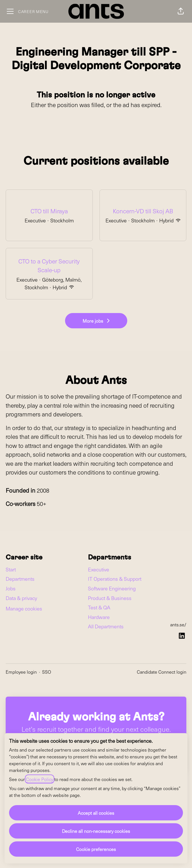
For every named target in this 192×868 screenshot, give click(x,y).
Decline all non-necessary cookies (96, 831)
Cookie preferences (96, 849)
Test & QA (99, 607)
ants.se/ (178, 624)
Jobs (11, 588)
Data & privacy (21, 598)
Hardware (99, 617)
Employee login (21, 672)
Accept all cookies (96, 813)
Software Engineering (112, 588)
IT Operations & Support (115, 579)
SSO (47, 672)
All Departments (106, 626)
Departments (20, 579)
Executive (99, 569)
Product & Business (110, 598)
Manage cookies (24, 608)
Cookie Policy (40, 779)
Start (11, 569)
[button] (181, 11)
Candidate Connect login (162, 672)
